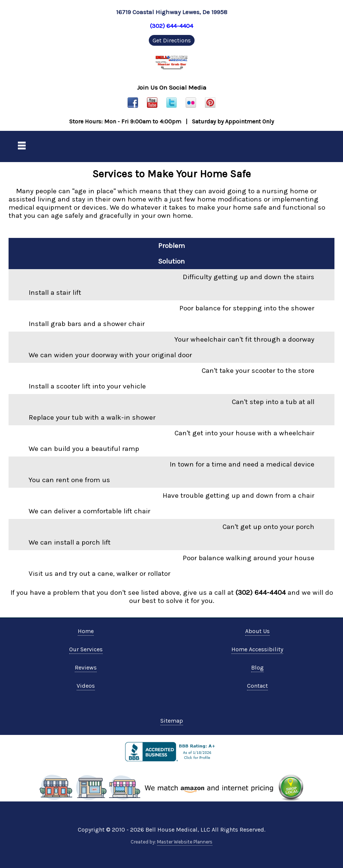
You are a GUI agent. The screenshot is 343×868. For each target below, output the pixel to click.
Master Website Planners (185, 842)
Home (86, 631)
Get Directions (172, 40)
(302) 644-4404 (171, 26)
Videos (86, 686)
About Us (257, 631)
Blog (257, 667)
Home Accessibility (257, 649)
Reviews (86, 667)
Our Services (86, 649)
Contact (257, 686)
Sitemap (172, 721)
